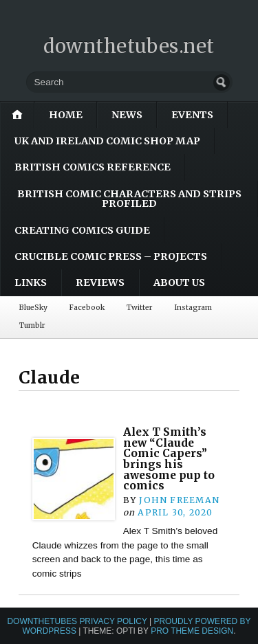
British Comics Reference (93, 167)
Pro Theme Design (192, 631)
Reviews (100, 282)
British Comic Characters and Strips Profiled (129, 199)
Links (31, 282)
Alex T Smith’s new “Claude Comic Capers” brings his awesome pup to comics (169, 459)
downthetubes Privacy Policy (77, 621)
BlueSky (33, 308)
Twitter (139, 308)
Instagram (193, 308)
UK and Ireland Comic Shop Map (107, 141)
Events (192, 115)
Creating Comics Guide (82, 230)
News (127, 115)
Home (66, 115)
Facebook (87, 308)
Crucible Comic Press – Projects (111, 256)
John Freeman (179, 500)
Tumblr (32, 325)
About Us (179, 282)
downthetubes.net (129, 46)
